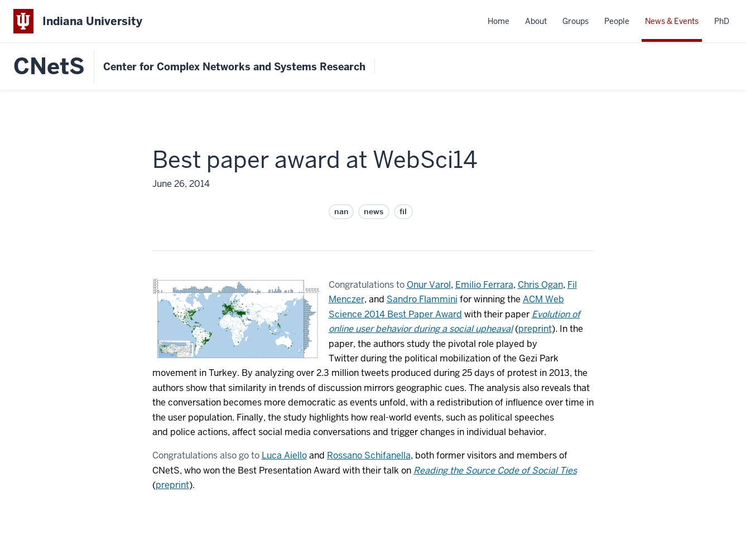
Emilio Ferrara (484, 285)
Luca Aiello (284, 455)
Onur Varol (429, 285)
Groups (576, 21)
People (617, 21)
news (374, 211)
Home (499, 21)
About (536, 21)
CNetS (49, 66)
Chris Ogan (540, 285)
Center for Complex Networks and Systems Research (234, 67)
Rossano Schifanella (369, 455)
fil (403, 211)
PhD (722, 21)
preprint (535, 329)
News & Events (672, 21)
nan (341, 211)
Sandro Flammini (422, 299)
